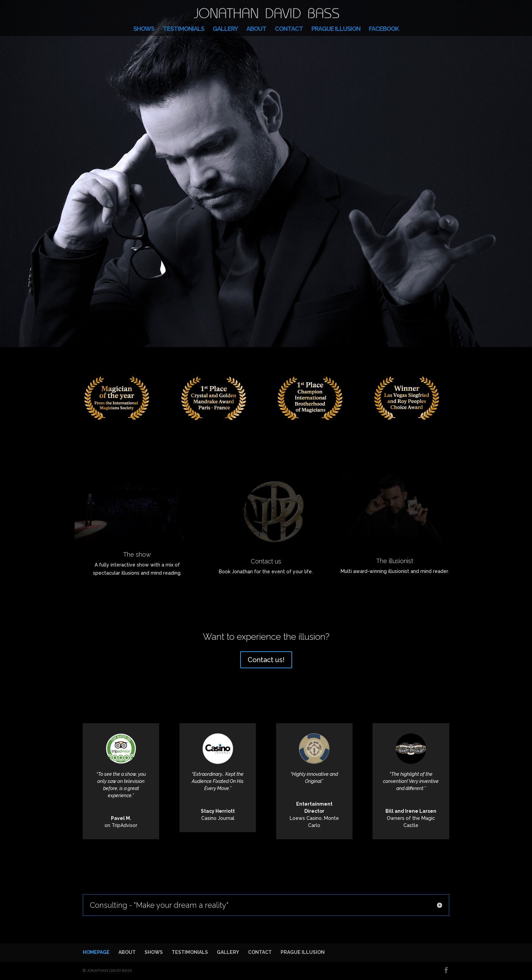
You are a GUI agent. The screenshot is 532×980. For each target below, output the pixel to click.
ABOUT (256, 29)
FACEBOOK (384, 29)
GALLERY (225, 29)
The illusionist (395, 561)
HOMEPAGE (96, 952)
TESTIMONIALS (184, 29)
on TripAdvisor (121, 825)
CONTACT (289, 29)
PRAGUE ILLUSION (336, 29)
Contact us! (266, 660)
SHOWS (144, 29)
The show (137, 554)
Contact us (266, 561)
